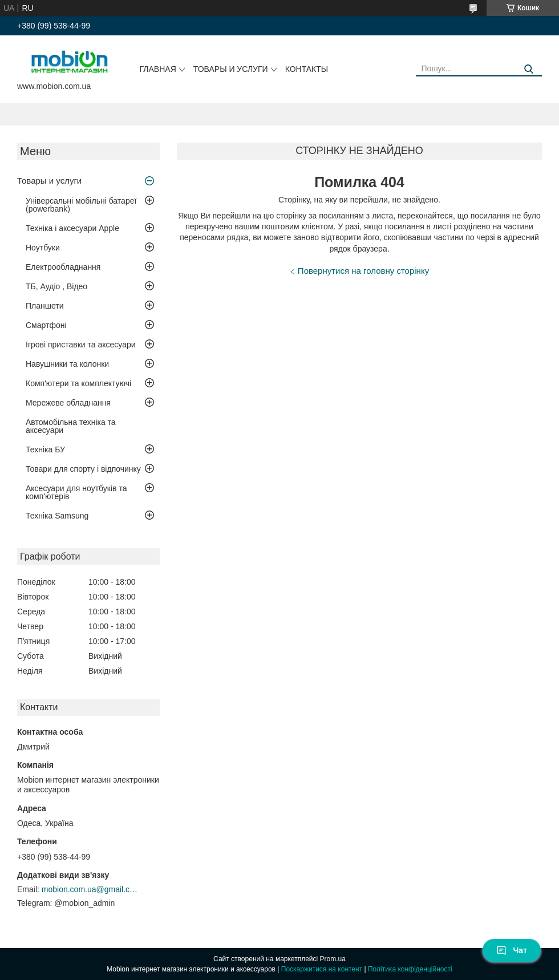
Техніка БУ (45, 449)
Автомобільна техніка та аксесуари (71, 426)
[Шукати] (529, 69)
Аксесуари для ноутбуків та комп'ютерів (76, 492)
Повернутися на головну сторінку (363, 271)
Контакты (307, 69)
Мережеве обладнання (68, 403)
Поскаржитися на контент (322, 969)
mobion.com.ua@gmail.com (90, 889)
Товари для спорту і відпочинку (83, 469)
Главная (158, 69)
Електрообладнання (63, 267)
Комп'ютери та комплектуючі (78, 383)
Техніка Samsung (57, 516)
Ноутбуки (43, 248)
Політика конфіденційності (410, 969)
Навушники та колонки (67, 364)
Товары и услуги (231, 69)
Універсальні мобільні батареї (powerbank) (81, 205)
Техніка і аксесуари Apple (72, 228)
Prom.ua (333, 959)
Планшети (45, 306)
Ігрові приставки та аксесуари (81, 345)
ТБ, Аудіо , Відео (56, 286)
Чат (512, 950)
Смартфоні (46, 325)
